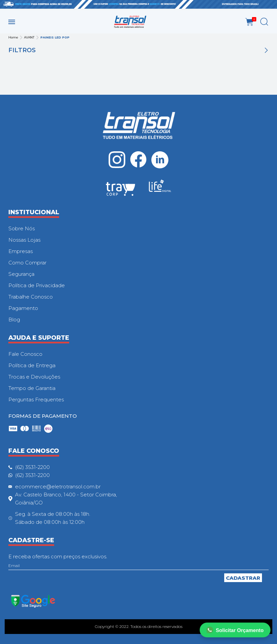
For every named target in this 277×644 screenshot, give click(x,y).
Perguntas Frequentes (36, 399)
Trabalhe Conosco (31, 297)
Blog (14, 319)
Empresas (21, 251)
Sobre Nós (22, 228)
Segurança (21, 274)
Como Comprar (27, 263)
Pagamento (23, 308)
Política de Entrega (32, 365)
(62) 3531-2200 (32, 467)
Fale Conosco (25, 354)
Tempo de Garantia (32, 388)
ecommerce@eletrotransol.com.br (58, 487)
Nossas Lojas (24, 240)
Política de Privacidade (37, 285)
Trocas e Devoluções (34, 377)
